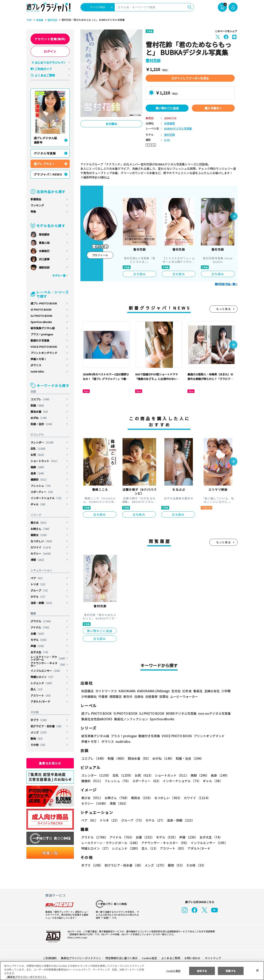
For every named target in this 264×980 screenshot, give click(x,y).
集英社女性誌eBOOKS (97, 719)
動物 (37, 739)
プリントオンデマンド (44, 353)
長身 (38, 473)
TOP (29, 20)
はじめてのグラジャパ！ (50, 63)
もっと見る (224, 309)
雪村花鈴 (52, 20)
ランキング (37, 205)
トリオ (39, 584)
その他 (39, 745)
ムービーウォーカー (184, 696)
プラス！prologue (42, 334)
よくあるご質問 (45, 75)
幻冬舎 (186, 691)
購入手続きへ (213, 108)
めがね (40, 418)
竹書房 (103, 696)
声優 (38, 646)
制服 (38, 405)
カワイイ (42, 547)
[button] (234, 217)
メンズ (40, 732)
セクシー (42, 554)
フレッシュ (41, 486)
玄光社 (175, 691)
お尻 (38, 455)
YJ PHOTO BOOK (41, 310)
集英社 (197, 691)
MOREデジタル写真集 (179, 713)
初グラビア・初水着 (47, 726)
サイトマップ (213, 958)
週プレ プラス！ (44, 164)
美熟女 (40, 535)
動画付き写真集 (40, 340)
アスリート (41, 695)
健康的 (40, 479)
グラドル (42, 621)
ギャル (39, 504)
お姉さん (41, 529)
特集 (33, 212)
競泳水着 (40, 412)
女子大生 (40, 652)
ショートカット (45, 461)
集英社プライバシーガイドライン (81, 958)
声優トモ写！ (39, 359)
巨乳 (39, 449)
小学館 (226, 691)
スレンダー (43, 442)
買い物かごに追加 (167, 108)
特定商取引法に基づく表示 (122, 958)
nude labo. (38, 371)
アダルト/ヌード (40, 701)
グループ (40, 590)
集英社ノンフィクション (131, 719)
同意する (231, 971)
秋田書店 (87, 691)
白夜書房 (170, 123)
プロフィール (100, 255)
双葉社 (164, 696)
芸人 (37, 689)
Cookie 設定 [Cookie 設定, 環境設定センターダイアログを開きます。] (173, 971)
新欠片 (128, 696)
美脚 (38, 467)
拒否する (202, 971)
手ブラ (40, 720)
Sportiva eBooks (41, 322)
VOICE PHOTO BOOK (44, 347)
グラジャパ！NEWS (48, 174)
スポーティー (43, 492)
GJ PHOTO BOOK (41, 316)
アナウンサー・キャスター (49, 664)
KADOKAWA (127, 691)
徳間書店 (115, 696)
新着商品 (36, 199)
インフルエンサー (46, 671)
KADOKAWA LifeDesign (153, 691)
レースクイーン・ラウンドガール (49, 658)
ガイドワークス (106, 691)
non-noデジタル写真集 (212, 713)
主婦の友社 (212, 691)
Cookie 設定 (149, 958)
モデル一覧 (59, 275)
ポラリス (36, 365)
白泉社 (139, 696)
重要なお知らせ (50, 763)
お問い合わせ (192, 958)
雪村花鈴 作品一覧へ (226, 284)
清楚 (38, 560)
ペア (37, 578)
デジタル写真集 (45, 153)
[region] (132, 971)
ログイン (50, 51)
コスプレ (41, 399)
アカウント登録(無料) (50, 39)
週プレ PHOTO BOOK (44, 303)
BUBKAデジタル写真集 (178, 129)
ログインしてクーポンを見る (190, 78)
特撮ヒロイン (43, 677)
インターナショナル (47, 498)
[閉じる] (257, 970)
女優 (38, 634)
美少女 (40, 523)
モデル (40, 640)
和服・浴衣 (42, 424)
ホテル (39, 597)
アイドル (41, 627)
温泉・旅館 (42, 603)
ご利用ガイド (43, 69)
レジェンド (42, 683)
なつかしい (42, 541)
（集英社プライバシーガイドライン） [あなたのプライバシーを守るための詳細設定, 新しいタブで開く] (26, 977)
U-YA (167, 140)
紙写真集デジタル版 (43, 328)
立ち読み (111, 124)
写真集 (39, 20)
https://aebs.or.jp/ (77, 937)
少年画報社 (89, 696)
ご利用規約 (50, 958)
